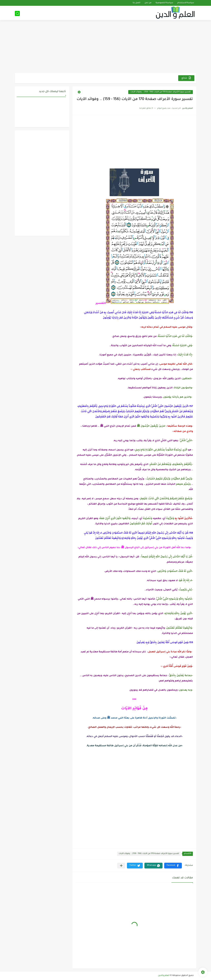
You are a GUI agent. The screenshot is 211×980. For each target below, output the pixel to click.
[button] (173, 866)
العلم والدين (164, 976)
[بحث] (17, 13)
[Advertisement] (105, 47)
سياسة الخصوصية (164, 3)
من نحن (148, 3)
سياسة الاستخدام (186, 3)
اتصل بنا (136, 3)
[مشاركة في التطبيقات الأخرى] (121, 866)
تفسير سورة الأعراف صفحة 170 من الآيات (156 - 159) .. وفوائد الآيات (161, 92)
